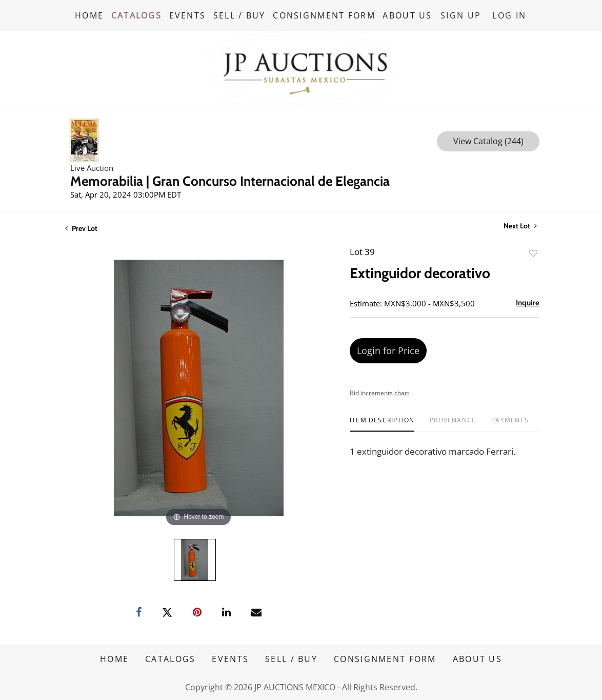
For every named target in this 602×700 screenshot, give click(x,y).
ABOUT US (410, 15)
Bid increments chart (379, 392)
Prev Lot (81, 227)
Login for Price (388, 349)
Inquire (528, 302)
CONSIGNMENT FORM (326, 15)
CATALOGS (137, 15)
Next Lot (520, 225)
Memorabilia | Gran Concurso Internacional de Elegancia (230, 180)
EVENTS (189, 15)
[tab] (382, 423)
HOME (89, 15)
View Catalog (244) (488, 140)
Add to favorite (533, 252)
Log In (510, 15)
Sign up (463, 15)
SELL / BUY (241, 15)
